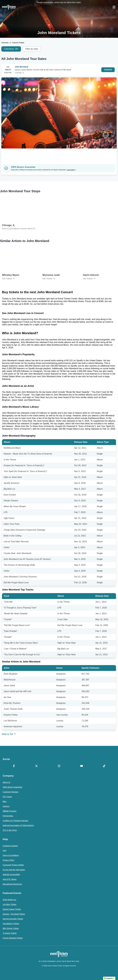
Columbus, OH (11, 49)
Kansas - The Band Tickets (14, 914)
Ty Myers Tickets (10, 933)
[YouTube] (81, 766)
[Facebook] (14, 766)
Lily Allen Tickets (10, 904)
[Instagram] (59, 766)
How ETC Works (10, 879)
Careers (6, 806)
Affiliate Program (10, 811)
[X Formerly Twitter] (37, 766)
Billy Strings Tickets (11, 928)
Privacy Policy (8, 860)
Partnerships (8, 816)
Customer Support (10, 846)
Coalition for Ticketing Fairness (15, 821)
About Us (7, 782)
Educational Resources (12, 884)
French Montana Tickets (13, 938)
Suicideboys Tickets (11, 924)
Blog (5, 801)
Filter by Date (32, 49)
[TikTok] (104, 766)
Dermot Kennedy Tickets (13, 919)
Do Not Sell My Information (14, 870)
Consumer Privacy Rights (13, 865)
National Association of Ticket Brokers (18, 825)
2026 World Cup (9, 900)
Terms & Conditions (11, 855)
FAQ (5, 851)
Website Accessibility (11, 874)
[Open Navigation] (114, 7)
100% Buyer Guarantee (12, 787)
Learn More (72, 170)
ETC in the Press (10, 830)
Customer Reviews (10, 792)
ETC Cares (7, 797)
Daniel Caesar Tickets (12, 909)
